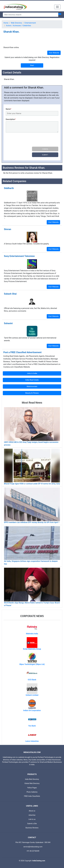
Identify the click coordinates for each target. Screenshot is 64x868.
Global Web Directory (32, 783)
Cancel (45, 149)
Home (6, 23)
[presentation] (23, 140)
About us (32, 811)
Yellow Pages (32, 788)
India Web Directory (32, 779)
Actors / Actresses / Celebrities (19, 26)
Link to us (32, 819)
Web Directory (16, 23)
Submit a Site (32, 824)
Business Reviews (32, 828)
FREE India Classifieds (32, 796)
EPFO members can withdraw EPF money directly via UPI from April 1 (32, 522)
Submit (45, 155)
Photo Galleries (32, 792)
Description (11, 119)
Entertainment (30, 23)
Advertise (32, 815)
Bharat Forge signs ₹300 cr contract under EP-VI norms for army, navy (32, 484)
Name (9, 109)
